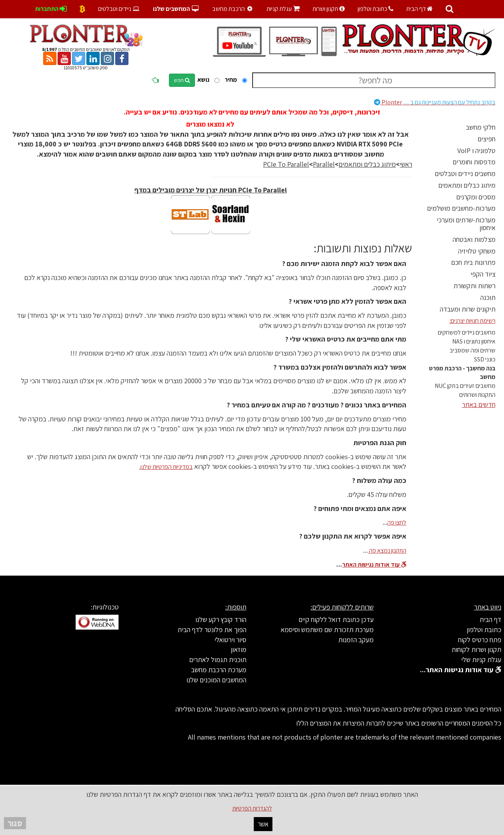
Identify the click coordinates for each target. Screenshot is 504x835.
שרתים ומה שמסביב (472, 350)
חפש (182, 80)
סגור (15, 823)
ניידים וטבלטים (119, 9)
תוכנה (488, 297)
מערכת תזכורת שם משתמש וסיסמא (327, 630)
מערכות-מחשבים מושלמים (461, 208)
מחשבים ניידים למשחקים (467, 332)
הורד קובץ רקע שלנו (221, 619)
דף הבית (420, 9)
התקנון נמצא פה (387, 551)
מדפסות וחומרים (474, 162)
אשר (263, 824)
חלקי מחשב (481, 127)
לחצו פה (397, 522)
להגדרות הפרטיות (252, 808)
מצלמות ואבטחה (474, 239)
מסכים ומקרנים (476, 197)
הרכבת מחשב (234, 9)
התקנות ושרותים (477, 395)
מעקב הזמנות (356, 640)
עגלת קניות (283, 9)
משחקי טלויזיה (477, 251)
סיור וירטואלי (230, 640)
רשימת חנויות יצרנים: (472, 321)
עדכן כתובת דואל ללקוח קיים (336, 619)
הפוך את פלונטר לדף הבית (212, 630)
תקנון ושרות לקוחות (476, 649)
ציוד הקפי (483, 274)
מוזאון (239, 649)
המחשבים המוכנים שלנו (216, 680)
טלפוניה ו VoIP (476, 151)
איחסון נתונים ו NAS (474, 341)
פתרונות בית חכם (473, 262)
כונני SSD (485, 359)
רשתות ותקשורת (474, 286)
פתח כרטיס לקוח (480, 640)
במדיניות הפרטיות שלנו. (166, 467)
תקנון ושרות (329, 9)
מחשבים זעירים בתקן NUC (465, 386)
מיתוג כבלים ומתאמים (467, 185)
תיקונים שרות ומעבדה (468, 309)
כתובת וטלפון (376, 9)
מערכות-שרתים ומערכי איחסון (466, 224)
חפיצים (486, 139)
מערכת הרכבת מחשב (219, 670)
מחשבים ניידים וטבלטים (465, 174)
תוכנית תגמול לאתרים (218, 660)
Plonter (435, 102)
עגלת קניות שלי (481, 660)
